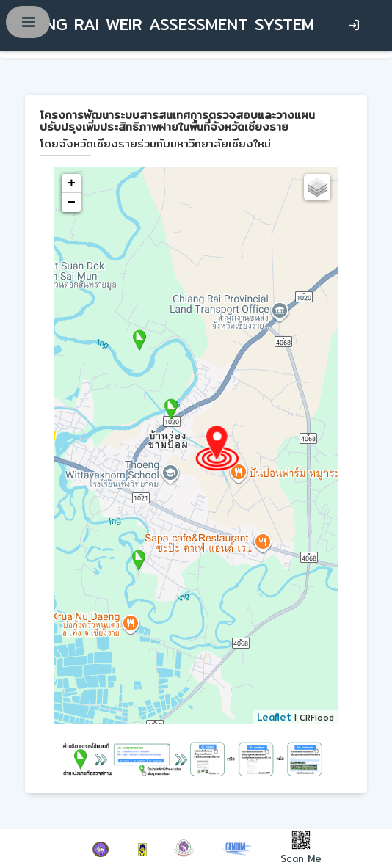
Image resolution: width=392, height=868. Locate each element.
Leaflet (274, 717)
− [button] (72, 203)
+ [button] (72, 183)
